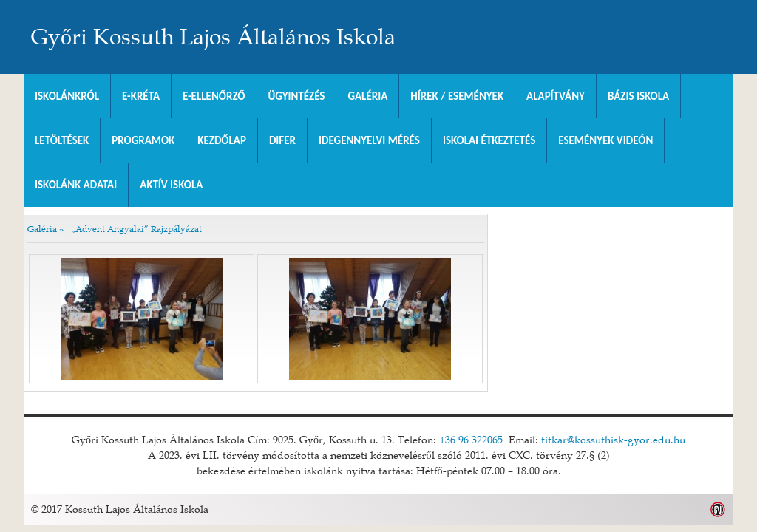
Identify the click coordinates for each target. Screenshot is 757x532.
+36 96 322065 (471, 440)
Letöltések (62, 140)
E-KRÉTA (141, 96)
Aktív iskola (171, 185)
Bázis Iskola (638, 96)
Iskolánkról (67, 96)
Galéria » (45, 228)
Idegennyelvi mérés (369, 140)
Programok (143, 140)
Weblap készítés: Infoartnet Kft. (718, 509)
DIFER (282, 140)
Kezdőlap (222, 140)
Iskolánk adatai (76, 185)
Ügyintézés (297, 96)
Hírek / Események (457, 96)
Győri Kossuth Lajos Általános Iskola (213, 37)
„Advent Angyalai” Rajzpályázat (136, 228)
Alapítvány (556, 96)
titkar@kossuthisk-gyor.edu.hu (613, 440)
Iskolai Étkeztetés (489, 140)
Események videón (605, 140)
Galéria (367, 96)
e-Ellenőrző (214, 96)
